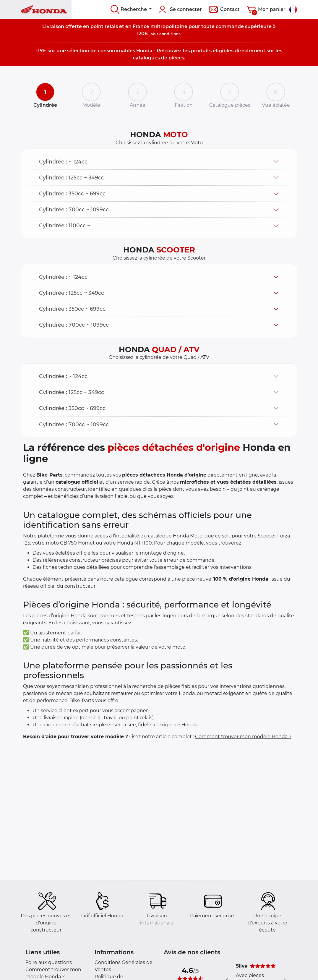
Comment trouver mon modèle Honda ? (243, 737)
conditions (170, 34)
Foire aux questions (49, 962)
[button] (159, 162)
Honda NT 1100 (134, 543)
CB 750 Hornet (77, 543)
